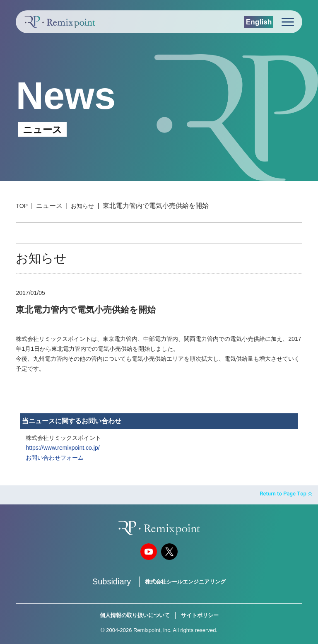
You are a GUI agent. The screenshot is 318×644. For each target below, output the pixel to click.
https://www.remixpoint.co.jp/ (63, 448)
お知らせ (82, 206)
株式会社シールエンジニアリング (185, 582)
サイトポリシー (200, 615)
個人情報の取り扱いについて (135, 615)
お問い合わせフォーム (55, 458)
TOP (22, 206)
